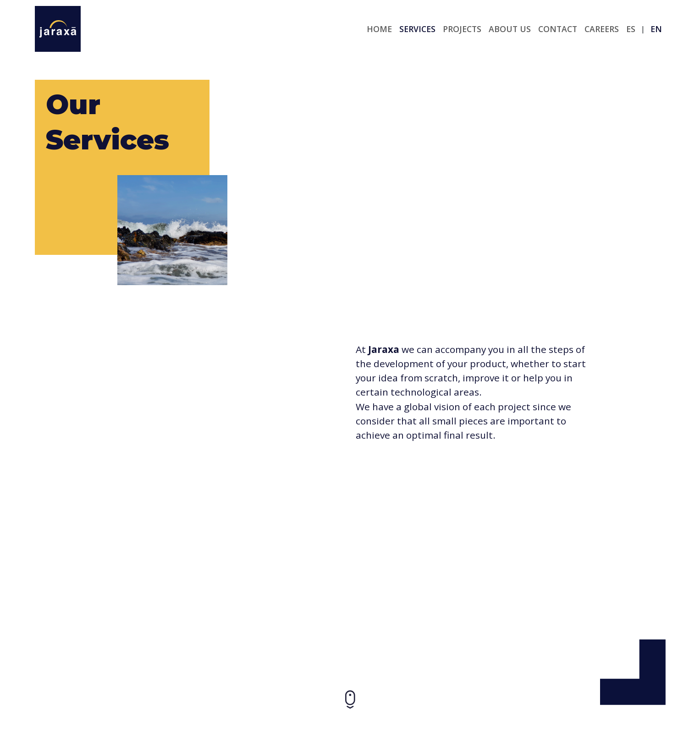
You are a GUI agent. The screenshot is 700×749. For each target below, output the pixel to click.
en (656, 29)
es (631, 29)
